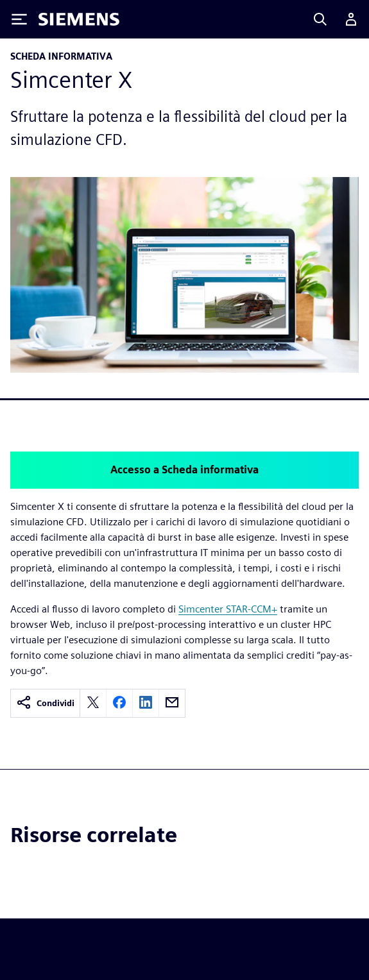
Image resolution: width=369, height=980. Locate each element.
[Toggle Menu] (19, 19)
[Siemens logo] (79, 19)
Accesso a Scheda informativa (184, 470)
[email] (172, 703)
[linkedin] (146, 703)
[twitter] (93, 703)
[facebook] (119, 703)
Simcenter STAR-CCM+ (228, 609)
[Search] (320, 19)
